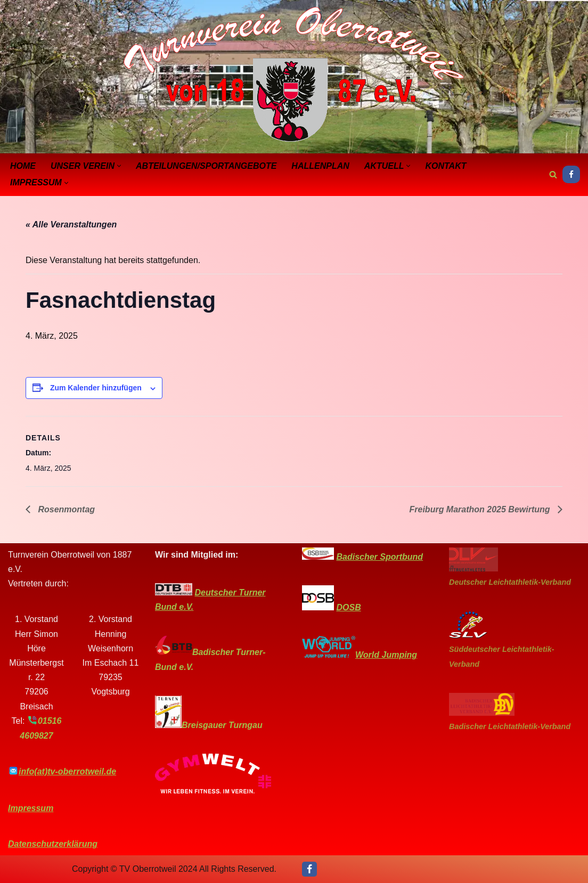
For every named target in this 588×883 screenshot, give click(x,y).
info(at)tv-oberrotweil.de (67, 771)
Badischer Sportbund (379, 557)
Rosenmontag (65, 509)
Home (23, 166)
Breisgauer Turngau (222, 725)
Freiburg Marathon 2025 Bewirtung (481, 509)
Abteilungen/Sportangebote (206, 166)
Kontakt (446, 166)
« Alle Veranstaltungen (71, 224)
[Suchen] (553, 174)
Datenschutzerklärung (53, 844)
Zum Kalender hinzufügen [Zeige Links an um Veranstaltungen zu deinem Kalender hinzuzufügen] (96, 388)
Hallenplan (320, 166)
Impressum (31, 808)
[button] (119, 166)
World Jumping (386, 655)
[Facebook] (571, 174)
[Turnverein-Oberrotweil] (294, 75)
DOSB (348, 607)
